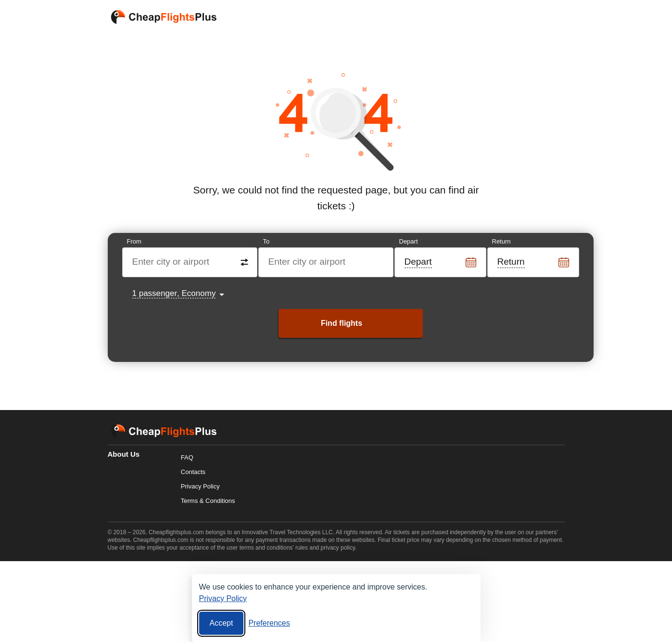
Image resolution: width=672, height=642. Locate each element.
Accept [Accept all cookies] (222, 623)
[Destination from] (190, 262)
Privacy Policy (200, 486)
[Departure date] (441, 262)
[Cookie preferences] (269, 623)
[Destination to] (326, 262)
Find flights (342, 323)
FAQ (187, 457)
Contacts (193, 472)
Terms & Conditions (208, 501)
